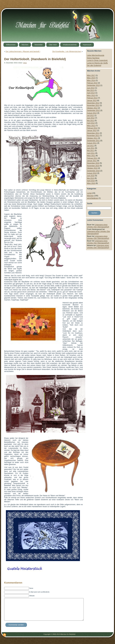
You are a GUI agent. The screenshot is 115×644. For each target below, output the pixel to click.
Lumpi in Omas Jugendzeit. (97, 60)
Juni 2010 (91, 176)
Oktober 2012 (92, 108)
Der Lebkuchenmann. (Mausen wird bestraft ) (23, 51)
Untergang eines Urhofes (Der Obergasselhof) (98, 226)
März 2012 (91, 126)
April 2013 (91, 93)
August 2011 (92, 143)
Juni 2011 (91, 148)
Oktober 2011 (92, 138)
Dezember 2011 (93, 133)
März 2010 (91, 183)
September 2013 (93, 85)
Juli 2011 (90, 146)
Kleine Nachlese (93, 58)
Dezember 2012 (93, 103)
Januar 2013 (92, 101)
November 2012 (93, 105)
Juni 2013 (91, 88)
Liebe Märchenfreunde (96, 55)
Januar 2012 (92, 131)
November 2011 (93, 136)
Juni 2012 (91, 118)
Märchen (90, 196)
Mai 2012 (90, 121)
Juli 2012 (90, 116)
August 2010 (92, 173)
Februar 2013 (92, 98)
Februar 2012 (92, 128)
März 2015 (91, 78)
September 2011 (93, 141)
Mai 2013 (90, 90)
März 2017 (91, 75)
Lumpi (89, 193)
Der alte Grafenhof (94, 65)
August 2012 (92, 113)
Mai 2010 (90, 178)
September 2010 (93, 171)
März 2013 (91, 95)
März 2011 (91, 156)
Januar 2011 (92, 161)
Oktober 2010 (92, 168)
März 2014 (91, 80)
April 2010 (91, 181)
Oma (25, 63)
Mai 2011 (90, 151)
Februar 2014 (92, 83)
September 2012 (93, 110)
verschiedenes (93, 198)
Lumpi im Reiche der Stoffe (97, 63)
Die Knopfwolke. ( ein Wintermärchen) (67, 51)
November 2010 (93, 166)
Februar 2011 (92, 158)
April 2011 (91, 153)
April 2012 (91, 123)
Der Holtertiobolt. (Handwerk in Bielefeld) (35, 59)
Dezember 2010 (93, 163)
